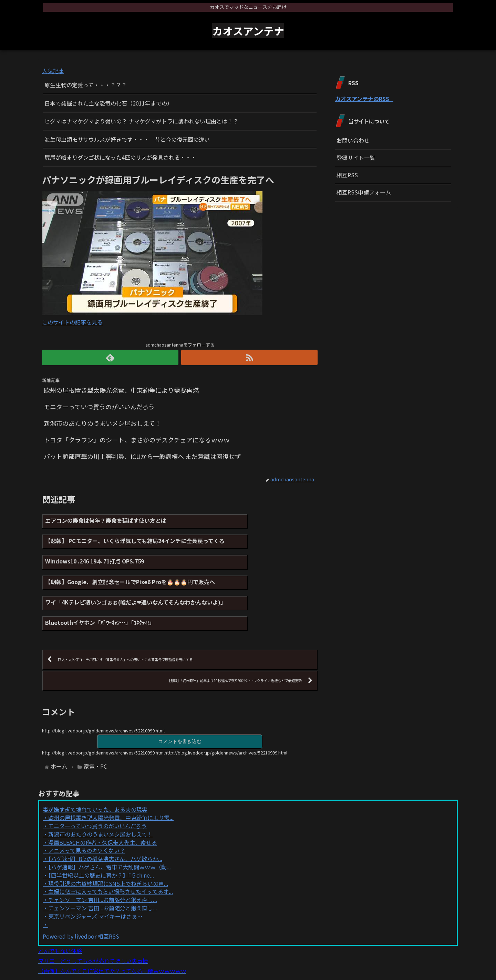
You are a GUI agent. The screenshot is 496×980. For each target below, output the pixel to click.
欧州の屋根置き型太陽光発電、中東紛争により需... (111, 784)
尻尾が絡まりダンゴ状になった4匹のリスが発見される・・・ (120, 157)
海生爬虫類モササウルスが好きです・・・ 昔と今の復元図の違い (127, 139)
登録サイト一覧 (356, 158)
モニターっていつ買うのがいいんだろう (97, 792)
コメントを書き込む (180, 707)
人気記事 (53, 71)
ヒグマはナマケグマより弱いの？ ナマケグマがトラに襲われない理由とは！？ (141, 121)
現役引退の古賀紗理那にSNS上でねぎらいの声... (108, 850)
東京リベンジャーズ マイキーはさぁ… (95, 883)
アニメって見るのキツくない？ (87, 817)
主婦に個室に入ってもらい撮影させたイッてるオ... (111, 858)
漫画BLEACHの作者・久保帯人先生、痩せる (103, 809)
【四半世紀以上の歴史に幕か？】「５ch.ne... (101, 842)
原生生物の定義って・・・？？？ (86, 85)
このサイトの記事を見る (72, 322)
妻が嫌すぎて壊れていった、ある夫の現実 (95, 776)
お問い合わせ (353, 140)
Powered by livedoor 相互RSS (81, 903)
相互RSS (347, 175)
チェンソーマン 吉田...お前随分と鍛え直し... (103, 866)
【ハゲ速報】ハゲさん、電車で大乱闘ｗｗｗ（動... (110, 833)
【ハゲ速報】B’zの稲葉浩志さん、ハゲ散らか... (105, 825)
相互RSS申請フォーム (364, 192)
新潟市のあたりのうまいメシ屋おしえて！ (100, 801)
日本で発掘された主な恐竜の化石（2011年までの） (108, 103)
